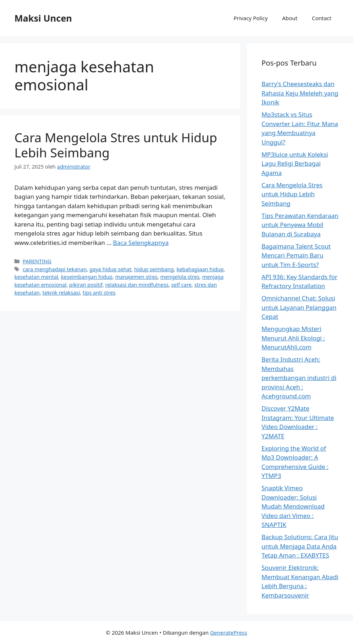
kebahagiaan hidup (200, 269)
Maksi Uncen (43, 18)
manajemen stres (137, 277)
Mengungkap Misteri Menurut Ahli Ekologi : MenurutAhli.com (293, 338)
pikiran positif (86, 285)
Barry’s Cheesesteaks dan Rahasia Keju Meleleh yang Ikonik (300, 93)
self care (182, 285)
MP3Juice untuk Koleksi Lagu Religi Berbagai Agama (295, 164)
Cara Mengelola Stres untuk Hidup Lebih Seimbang (116, 145)
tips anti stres (99, 293)
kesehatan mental (36, 277)
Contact (322, 18)
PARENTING (37, 261)
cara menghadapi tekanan (55, 269)
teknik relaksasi (61, 293)
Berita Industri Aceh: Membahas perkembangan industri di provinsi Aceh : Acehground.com (299, 378)
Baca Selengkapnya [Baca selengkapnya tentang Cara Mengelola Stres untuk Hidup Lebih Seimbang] (141, 243)
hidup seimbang (154, 269)
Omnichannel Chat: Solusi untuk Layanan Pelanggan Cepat (299, 307)
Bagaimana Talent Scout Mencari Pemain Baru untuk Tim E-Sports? (296, 255)
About (290, 18)
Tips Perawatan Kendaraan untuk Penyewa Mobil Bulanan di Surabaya (300, 225)
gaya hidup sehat (110, 269)
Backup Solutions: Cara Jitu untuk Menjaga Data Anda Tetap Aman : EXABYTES (300, 546)
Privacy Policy (251, 18)
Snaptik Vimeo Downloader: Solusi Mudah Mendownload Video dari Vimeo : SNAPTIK (293, 506)
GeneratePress (229, 632)
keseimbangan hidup (87, 277)
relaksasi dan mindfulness (137, 285)
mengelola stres (180, 277)
